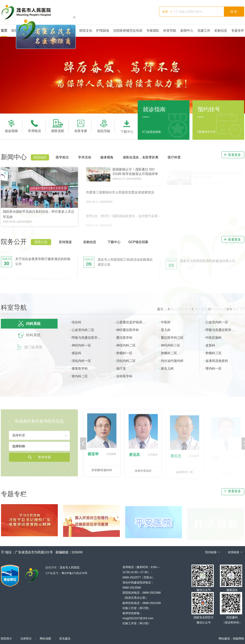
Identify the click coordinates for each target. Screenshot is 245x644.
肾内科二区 (80, 376)
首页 (4, 31)
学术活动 (85, 157)
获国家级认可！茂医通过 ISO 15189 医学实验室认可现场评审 (135, 175)
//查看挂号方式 (206, 132)
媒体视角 (107, 157)
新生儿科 (167, 369)
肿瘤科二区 (169, 353)
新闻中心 (187, 31)
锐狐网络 (239, 639)
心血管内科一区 (217, 322)
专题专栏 (238, 31)
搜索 (234, 12)
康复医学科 (80, 369)
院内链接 (211, 552)
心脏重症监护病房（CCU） (136, 322)
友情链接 (233, 552)
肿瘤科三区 (214, 353)
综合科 (76, 322)
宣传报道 (65, 242)
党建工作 (204, 31)
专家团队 (153, 31)
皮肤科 (210, 345)
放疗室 (121, 369)
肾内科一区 (214, 369)
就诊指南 (154, 109)
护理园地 (103, 31)
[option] (122, 75)
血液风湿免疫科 (217, 361)
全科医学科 (124, 376)
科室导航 (170, 31)
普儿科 (166, 330)
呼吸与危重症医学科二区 (89, 338)
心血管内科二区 (83, 330)
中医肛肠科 (214, 338)
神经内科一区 (81, 345)
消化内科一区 (81, 361)
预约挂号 (209, 109)
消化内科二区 (126, 361)
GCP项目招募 (138, 242)
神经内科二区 (126, 345)
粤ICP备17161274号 (66, 573)
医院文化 (86, 31)
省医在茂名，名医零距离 (141, 157)
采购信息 (221, 31)
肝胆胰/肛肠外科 (102, 473)
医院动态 (40, 157)
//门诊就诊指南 (152, 132)
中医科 (166, 322)
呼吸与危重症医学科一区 (223, 330)
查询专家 (39, 460)
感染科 (76, 353)
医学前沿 (62, 157)
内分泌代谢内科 (172, 361)
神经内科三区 (171, 345)
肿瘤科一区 (124, 353)
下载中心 (114, 242)
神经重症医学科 (128, 330)
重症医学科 (124, 338)
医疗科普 (174, 157)
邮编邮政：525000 (69, 552)
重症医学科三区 (172, 338)
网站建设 (224, 639)
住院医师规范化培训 (128, 31)
